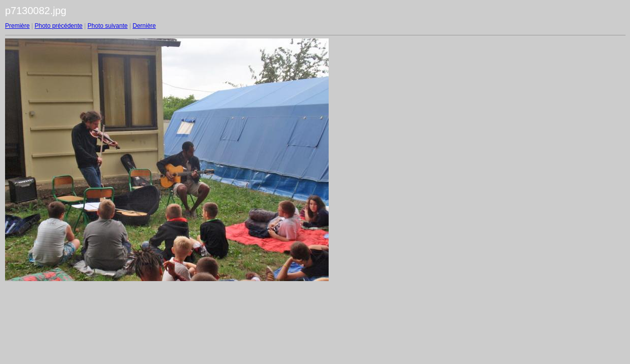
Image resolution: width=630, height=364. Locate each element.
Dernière (144, 26)
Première (17, 26)
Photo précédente (58, 26)
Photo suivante (107, 26)
